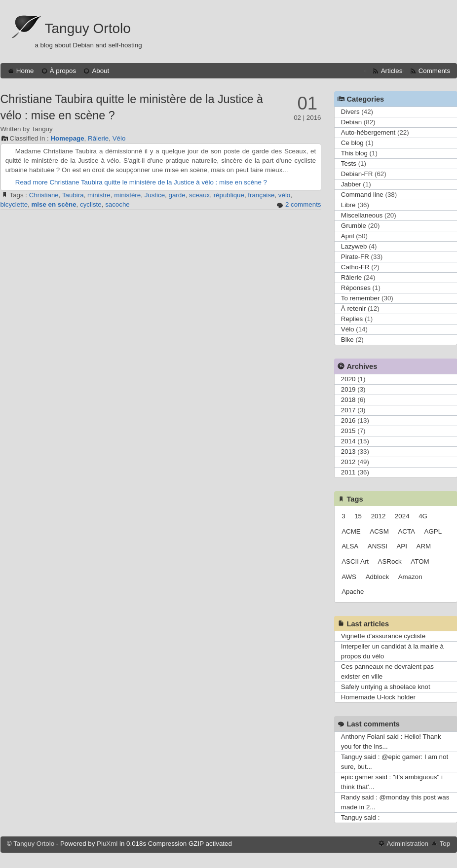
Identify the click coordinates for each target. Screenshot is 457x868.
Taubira (73, 195)
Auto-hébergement (368, 132)
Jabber (351, 184)
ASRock (390, 561)
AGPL (433, 531)
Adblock (377, 577)
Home (25, 71)
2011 (348, 472)
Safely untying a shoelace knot (386, 687)
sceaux (199, 195)
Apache (353, 592)
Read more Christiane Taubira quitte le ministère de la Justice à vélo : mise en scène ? (141, 182)
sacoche (117, 204)
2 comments (303, 204)
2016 (348, 420)
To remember (361, 298)
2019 (348, 389)
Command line (362, 195)
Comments (434, 71)
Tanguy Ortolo (88, 28)
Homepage (67, 138)
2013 (348, 452)
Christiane (44, 195)
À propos (63, 71)
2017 (348, 410)
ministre (99, 195)
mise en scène (54, 204)
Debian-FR (357, 174)
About (100, 71)
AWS (349, 577)
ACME (351, 531)
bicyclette (14, 204)
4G (423, 516)
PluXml (107, 844)
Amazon (410, 577)
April (348, 236)
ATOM (420, 561)
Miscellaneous (362, 215)
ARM (424, 546)
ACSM (379, 531)
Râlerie (98, 138)
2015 (348, 431)
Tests (349, 163)
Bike (347, 340)
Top (445, 844)
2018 (348, 400)
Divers (350, 112)
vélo (284, 195)
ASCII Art (355, 561)
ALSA (350, 546)
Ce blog (352, 143)
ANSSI (378, 546)
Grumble (354, 226)
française (261, 195)
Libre (348, 205)
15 (358, 516)
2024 (402, 516)
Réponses (356, 288)
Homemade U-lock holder (378, 697)
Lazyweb (354, 246)
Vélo (119, 138)
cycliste (91, 204)
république (229, 195)
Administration (408, 844)
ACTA (406, 531)
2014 (348, 441)
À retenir (353, 308)
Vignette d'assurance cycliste (383, 636)
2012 (348, 462)
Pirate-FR (355, 257)
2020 (348, 379)
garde (177, 195)
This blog (354, 153)
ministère (127, 195)
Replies (352, 319)
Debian (351, 122)
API (401, 546)
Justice (155, 195)
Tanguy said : (361, 817)
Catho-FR (355, 267)
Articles (392, 71)
